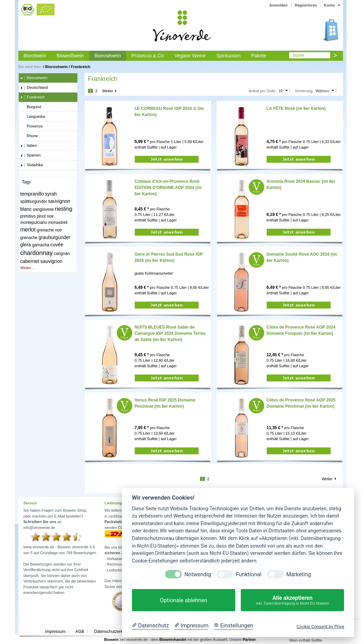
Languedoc (33, 117)
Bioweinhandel (173, 640)
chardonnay (37, 253)
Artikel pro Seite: (262, 91)
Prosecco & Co (147, 56)
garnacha (41, 245)
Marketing (299, 574)
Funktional (249, 574)
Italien (29, 146)
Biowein (111, 640)
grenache (29, 238)
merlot (28, 230)
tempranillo (32, 194)
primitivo (28, 216)
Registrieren (306, 5)
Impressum (55, 632)
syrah (51, 194)
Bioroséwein (107, 56)
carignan (62, 254)
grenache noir (49, 230)
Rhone (29, 136)
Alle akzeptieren (292, 600)
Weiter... (27, 268)
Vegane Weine (190, 56)
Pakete (259, 56)
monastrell (58, 222)
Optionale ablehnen (184, 600)
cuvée (57, 245)
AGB (80, 632)
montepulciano (34, 222)
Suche (298, 55)
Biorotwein (35, 56)
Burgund (31, 107)
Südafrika (32, 165)
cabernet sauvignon (41, 261)
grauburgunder (55, 237)
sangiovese (43, 209)
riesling (64, 209)
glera (26, 245)
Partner (249, 640)
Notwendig (198, 574)
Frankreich (80, 67)
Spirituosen (228, 56)
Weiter (108, 91)
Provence (32, 126)
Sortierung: (304, 91)
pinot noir (45, 216)
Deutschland (34, 88)
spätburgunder (34, 201)
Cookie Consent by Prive (320, 627)
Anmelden (278, 5)
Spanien (31, 155)
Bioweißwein (70, 56)
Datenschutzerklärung (114, 632)
